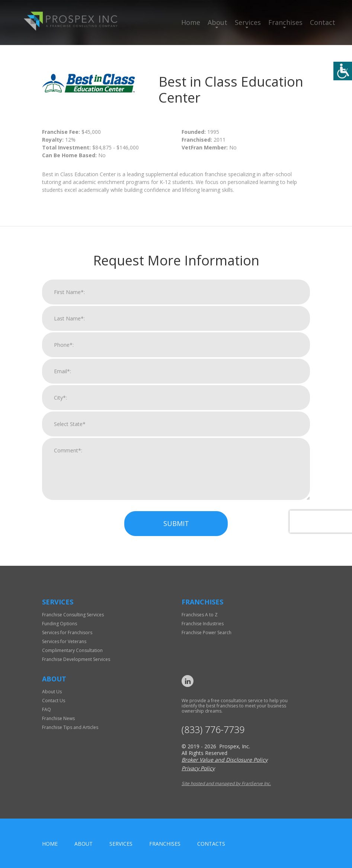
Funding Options (60, 624)
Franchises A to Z (200, 615)
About (217, 22)
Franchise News (58, 718)
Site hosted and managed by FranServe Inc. (226, 783)
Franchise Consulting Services (73, 615)
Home (191, 22)
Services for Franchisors (67, 633)
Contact (323, 22)
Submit (176, 529)
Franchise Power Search (207, 633)
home (50, 844)
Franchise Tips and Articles (70, 727)
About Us (52, 692)
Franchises (285, 22)
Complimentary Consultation (72, 650)
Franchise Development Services (76, 659)
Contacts (211, 844)
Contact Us (54, 701)
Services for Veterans (64, 641)
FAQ (47, 709)
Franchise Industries (203, 624)
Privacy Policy (198, 768)
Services (248, 22)
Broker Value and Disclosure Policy (225, 760)
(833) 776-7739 (213, 730)
